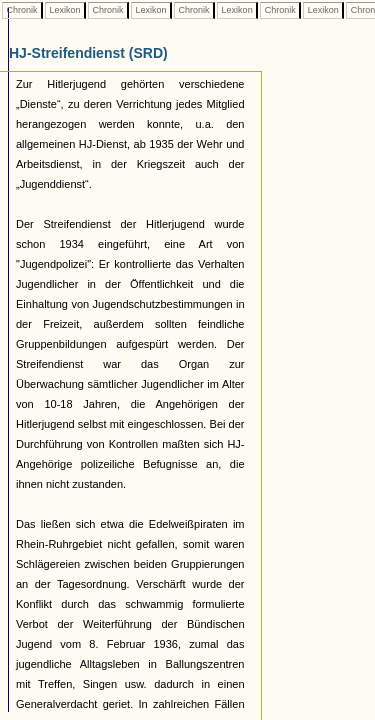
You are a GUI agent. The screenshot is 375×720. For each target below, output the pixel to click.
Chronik (22, 10)
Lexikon (65, 10)
